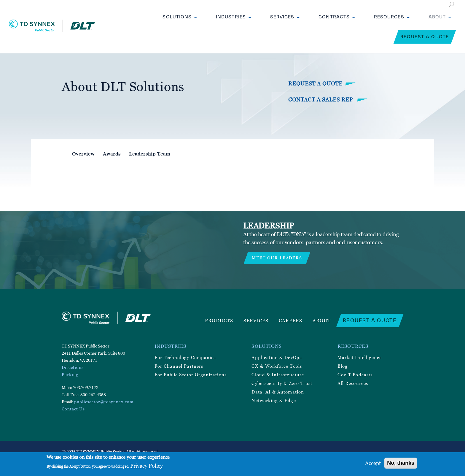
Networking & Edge (274, 400)
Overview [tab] (83, 154)
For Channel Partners (179, 366)
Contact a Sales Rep (321, 100)
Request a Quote (425, 37)
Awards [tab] (112, 154)
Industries (231, 17)
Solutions (177, 17)
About (437, 17)
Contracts (334, 17)
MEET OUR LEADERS (277, 258)
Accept (373, 463)
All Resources (353, 383)
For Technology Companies (185, 357)
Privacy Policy (146, 466)
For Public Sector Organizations (191, 375)
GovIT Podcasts (355, 375)
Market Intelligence (360, 357)
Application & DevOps (276, 357)
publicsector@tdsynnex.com (104, 402)
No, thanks (401, 463)
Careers (291, 320)
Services (282, 17)
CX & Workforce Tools (277, 366)
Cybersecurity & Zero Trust (282, 383)
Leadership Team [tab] (150, 154)
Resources (389, 17)
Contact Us (73, 409)
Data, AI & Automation (278, 392)
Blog (343, 366)
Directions (73, 367)
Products (219, 320)
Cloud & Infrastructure (278, 375)
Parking (70, 374)
